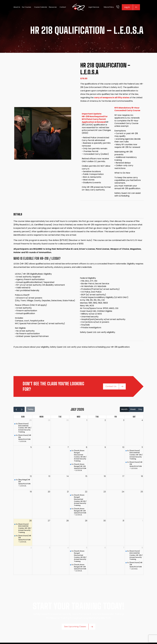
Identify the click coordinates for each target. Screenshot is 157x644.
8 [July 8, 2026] (87, 448)
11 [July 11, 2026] (142, 448)
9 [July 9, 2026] (105, 448)
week (133, 410)
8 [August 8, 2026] (142, 548)
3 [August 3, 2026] (50, 548)
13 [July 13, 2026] (49, 477)
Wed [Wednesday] (78, 417)
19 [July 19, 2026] (31, 492)
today (31, 410)
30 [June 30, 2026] (68, 421)
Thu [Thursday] (97, 417)
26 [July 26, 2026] (30, 521)
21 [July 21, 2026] (68, 492)
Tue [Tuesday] (60, 417)
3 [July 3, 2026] (124, 421)
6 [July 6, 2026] (50, 448)
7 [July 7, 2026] (68, 448)
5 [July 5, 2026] (31, 448)
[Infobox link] (118, 7)
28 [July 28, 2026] (68, 521)
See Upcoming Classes (79, 628)
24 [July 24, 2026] (123, 492)
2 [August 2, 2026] (31, 548)
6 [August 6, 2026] (105, 548)
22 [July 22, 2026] (86, 492)
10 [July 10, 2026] (123, 448)
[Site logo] (78, 7)
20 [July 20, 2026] (49, 492)
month (124, 410)
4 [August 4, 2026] (68, 548)
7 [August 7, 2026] (124, 548)
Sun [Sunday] (23, 417)
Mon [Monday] (41, 417)
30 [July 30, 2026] (105, 521)
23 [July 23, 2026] (105, 492)
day (140, 410)
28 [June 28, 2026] (30, 421)
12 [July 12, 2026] (31, 477)
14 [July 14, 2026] (68, 477)
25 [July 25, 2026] (142, 492)
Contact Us (114, 387)
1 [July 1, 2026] (87, 421)
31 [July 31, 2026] (123, 521)
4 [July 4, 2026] (142, 421)
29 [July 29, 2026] (86, 521)
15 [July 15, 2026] (86, 477)
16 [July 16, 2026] (105, 477)
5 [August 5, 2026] (87, 548)
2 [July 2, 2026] (105, 421)
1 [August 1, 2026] (143, 521)
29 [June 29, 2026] (49, 421)
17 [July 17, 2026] (123, 477)
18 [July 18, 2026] (142, 477)
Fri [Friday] (116, 417)
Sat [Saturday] (134, 417)
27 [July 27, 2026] (49, 521)
